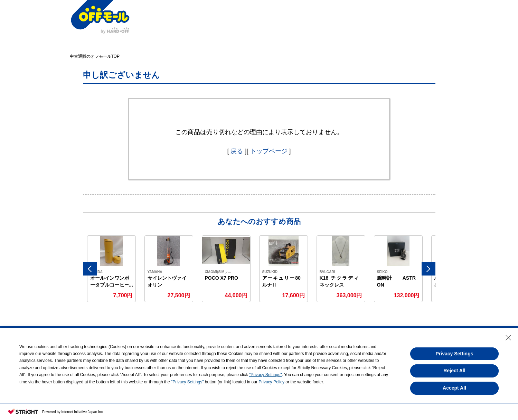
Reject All (454, 371)
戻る (237, 151)
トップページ (269, 151)
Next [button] (428, 269)
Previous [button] (90, 269)
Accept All (454, 388)
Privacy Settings (455, 354)
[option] (112, 269)
